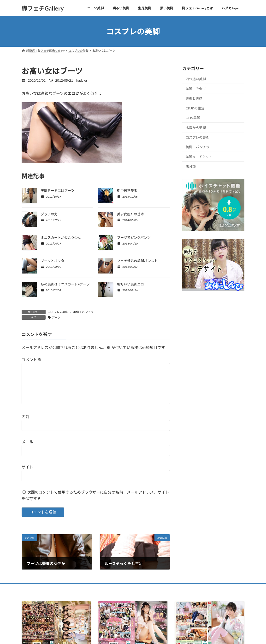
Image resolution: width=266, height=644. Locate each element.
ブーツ (56, 317)
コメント (32, 360)
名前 (25, 425)
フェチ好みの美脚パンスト (137, 261)
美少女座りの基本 (130, 214)
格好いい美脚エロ (130, 284)
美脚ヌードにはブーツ (58, 191)
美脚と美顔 (194, 98)
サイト (27, 475)
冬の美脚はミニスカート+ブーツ (65, 284)
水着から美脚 (196, 128)
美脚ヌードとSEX (199, 157)
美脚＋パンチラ (83, 312)
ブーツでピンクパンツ (134, 237)
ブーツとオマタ (53, 261)
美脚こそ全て (196, 89)
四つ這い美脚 (196, 79)
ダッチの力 (49, 214)
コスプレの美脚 (58, 312)
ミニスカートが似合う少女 (61, 237)
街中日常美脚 (127, 191)
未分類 (191, 167)
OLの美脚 (193, 118)
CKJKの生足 (195, 108)
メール (27, 449)
